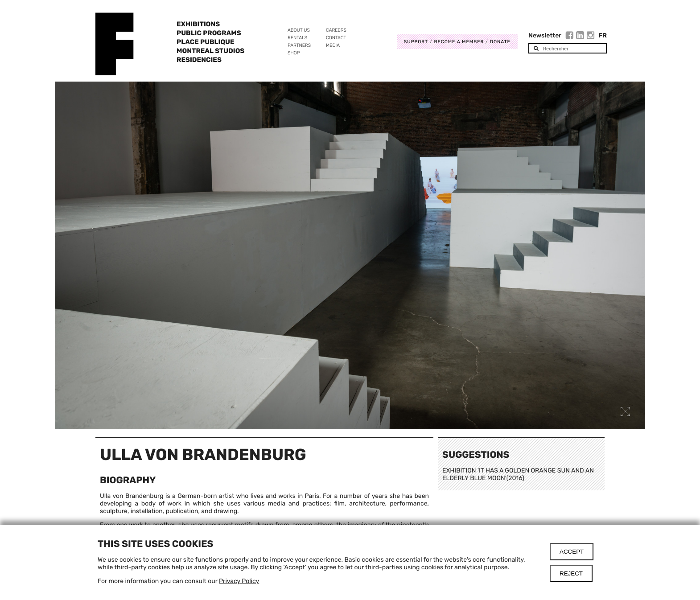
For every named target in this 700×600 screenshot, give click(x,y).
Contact (336, 38)
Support (416, 42)
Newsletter (545, 35)
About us (299, 30)
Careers (336, 30)
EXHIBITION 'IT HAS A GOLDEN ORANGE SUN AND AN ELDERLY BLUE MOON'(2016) (518, 474)
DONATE (500, 42)
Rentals (297, 38)
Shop (294, 53)
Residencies (199, 60)
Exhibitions (198, 24)
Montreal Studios (210, 51)
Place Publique (205, 42)
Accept (572, 552)
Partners (299, 45)
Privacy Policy (239, 581)
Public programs (209, 33)
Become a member (459, 42)
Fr (603, 35)
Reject (571, 573)
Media (333, 45)
